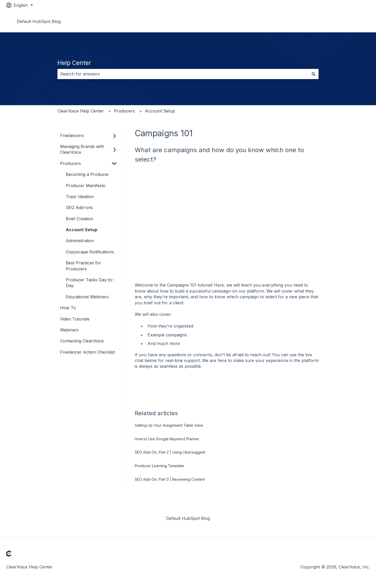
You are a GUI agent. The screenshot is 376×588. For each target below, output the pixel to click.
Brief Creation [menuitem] (80, 219)
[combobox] (183, 74)
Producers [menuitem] (70, 163)
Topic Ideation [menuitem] (80, 197)
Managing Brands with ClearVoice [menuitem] (82, 149)
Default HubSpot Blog (39, 21)
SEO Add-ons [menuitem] (79, 207)
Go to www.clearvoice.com (338, 21)
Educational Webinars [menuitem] (87, 297)
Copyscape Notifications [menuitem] (90, 252)
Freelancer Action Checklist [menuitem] (87, 352)
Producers (124, 111)
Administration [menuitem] (80, 241)
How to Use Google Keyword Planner (167, 439)
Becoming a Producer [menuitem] (87, 174)
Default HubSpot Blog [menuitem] (188, 518)
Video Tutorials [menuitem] (75, 319)
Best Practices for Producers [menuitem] (84, 266)
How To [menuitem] (68, 308)
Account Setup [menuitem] (82, 230)
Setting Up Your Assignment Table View (169, 425)
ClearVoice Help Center (81, 111)
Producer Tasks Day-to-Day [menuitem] (90, 283)
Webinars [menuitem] (69, 330)
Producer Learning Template (159, 466)
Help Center (74, 63)
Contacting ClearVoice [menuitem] (82, 341)
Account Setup (160, 111)
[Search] (314, 74)
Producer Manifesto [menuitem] (86, 186)
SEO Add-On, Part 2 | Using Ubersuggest (170, 452)
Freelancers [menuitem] (72, 135)
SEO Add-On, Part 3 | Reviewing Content (170, 479)
